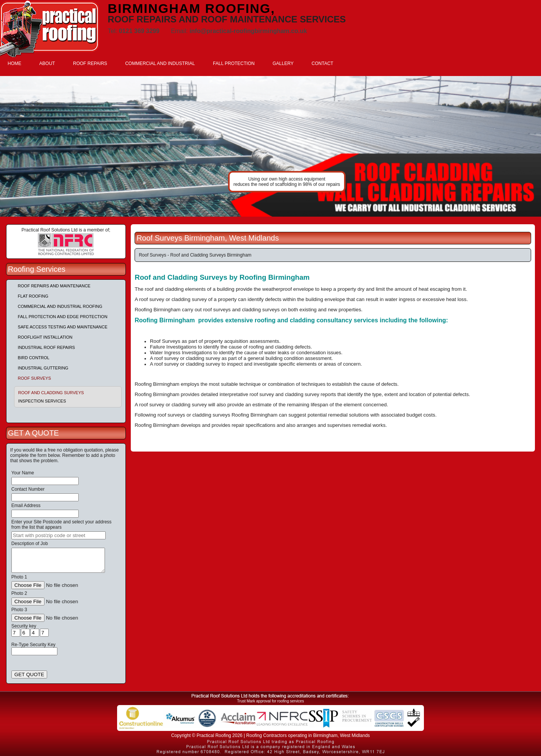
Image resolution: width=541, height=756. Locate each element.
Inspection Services (42, 401)
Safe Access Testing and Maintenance (63, 327)
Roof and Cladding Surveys (51, 393)
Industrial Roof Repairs (46, 347)
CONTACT (323, 63)
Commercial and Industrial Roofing (60, 306)
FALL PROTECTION (234, 63)
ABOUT (47, 63)
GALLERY (283, 63)
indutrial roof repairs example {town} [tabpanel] (270, 146)
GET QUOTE (29, 674)
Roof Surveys (34, 378)
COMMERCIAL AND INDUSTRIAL (160, 63)
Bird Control (34, 358)
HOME (14, 63)
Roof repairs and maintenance (54, 286)
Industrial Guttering (43, 368)
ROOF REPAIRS (90, 63)
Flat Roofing (33, 296)
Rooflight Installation (45, 337)
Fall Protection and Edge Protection (63, 317)
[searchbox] (59, 535)
